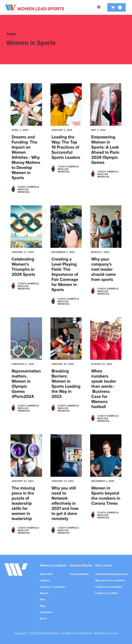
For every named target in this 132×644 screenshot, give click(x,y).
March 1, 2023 (100, 252)
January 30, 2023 (63, 364)
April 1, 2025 (20, 130)
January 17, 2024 (23, 252)
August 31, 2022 (102, 364)
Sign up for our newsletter (110, 580)
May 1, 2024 (98, 130)
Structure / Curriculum (52, 587)
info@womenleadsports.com (112, 574)
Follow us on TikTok (106, 593)
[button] (99, 7)
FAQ (42, 599)
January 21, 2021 (23, 481)
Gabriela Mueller (79, 574)
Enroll (43, 619)
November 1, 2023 (63, 252)
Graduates (46, 612)
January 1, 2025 (62, 130)
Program (45, 580)
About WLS (46, 574)
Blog (43, 606)
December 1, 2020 (103, 481)
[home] (35, 7)
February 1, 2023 (23, 364)
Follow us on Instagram (109, 587)
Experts (44, 593)
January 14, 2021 (63, 481)
